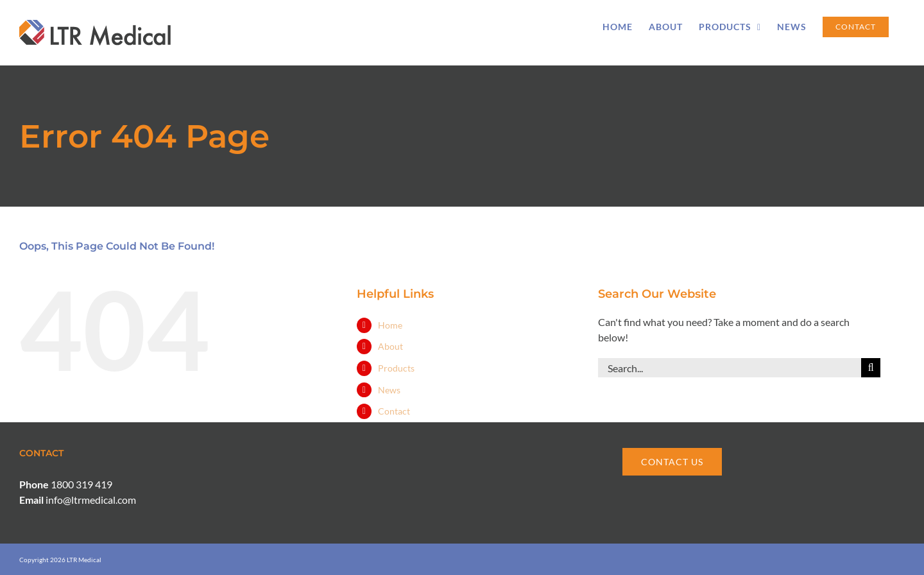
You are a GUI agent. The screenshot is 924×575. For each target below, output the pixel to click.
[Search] (871, 368)
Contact (394, 411)
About (390, 346)
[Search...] (730, 368)
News (389, 390)
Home (390, 325)
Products (396, 368)
